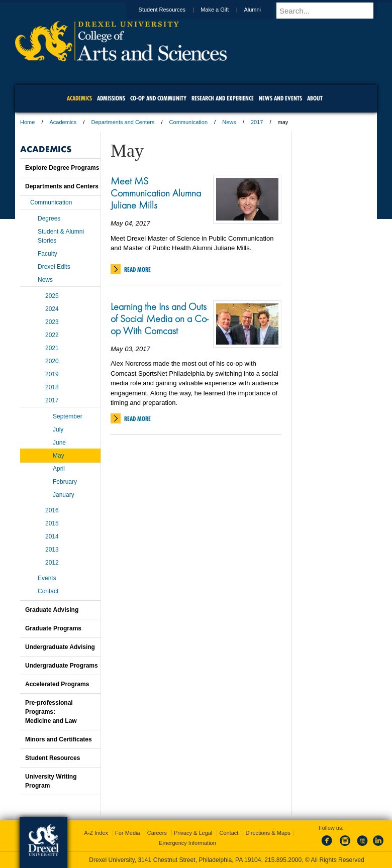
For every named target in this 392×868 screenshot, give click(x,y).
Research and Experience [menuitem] (223, 98)
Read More (137, 269)
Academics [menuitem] (79, 98)
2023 (52, 322)
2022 (52, 335)
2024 (52, 309)
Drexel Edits (54, 267)
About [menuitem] (315, 98)
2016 (52, 510)
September (68, 416)
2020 (52, 361)
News (229, 122)
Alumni (262, 10)
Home (27, 122)
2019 (52, 374)
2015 (52, 523)
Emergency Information (187, 843)
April (59, 469)
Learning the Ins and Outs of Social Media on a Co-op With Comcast (159, 318)
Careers (157, 833)
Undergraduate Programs (62, 666)
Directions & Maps (268, 833)
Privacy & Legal (193, 833)
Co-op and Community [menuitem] (158, 98)
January (64, 495)
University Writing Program (51, 781)
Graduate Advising (52, 610)
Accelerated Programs (57, 684)
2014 (52, 536)
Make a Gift (224, 10)
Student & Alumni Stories (61, 236)
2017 (257, 122)
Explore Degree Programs (62, 168)
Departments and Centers (123, 122)
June (59, 443)
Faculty (47, 254)
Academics (63, 122)
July (58, 429)
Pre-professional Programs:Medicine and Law (51, 712)
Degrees (49, 219)
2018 (52, 387)
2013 (52, 550)
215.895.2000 (283, 860)
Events (47, 578)
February (65, 482)
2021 (52, 348)
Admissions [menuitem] (111, 98)
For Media (128, 833)
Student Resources (172, 10)
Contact (48, 591)
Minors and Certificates (59, 739)
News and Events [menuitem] (280, 98)
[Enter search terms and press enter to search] (331, 11)
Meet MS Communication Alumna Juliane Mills (156, 193)
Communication (188, 122)
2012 (52, 563)
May (59, 456)
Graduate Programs (53, 628)
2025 (52, 296)
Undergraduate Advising (60, 647)
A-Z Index (96, 833)
